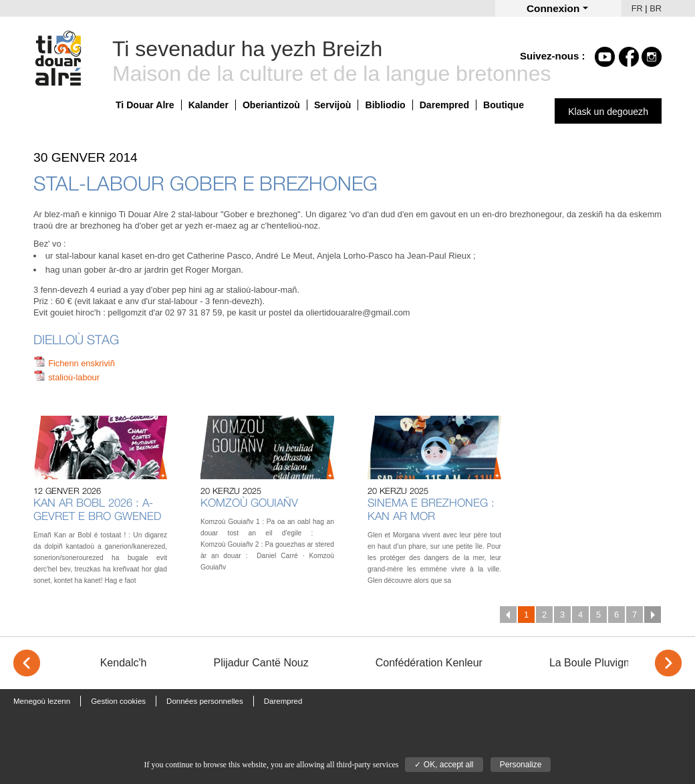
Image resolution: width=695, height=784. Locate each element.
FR (637, 8)
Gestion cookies (118, 701)
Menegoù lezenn (42, 701)
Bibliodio (385, 105)
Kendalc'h (124, 663)
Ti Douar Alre (145, 105)
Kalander (208, 105)
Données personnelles (205, 701)
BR (656, 8)
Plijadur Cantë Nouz (261, 663)
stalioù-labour (74, 377)
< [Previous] (27, 663)
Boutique (504, 105)
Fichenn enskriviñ (82, 363)
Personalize (521, 765)
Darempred (444, 105)
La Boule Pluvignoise (599, 663)
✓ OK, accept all (444, 765)
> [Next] (668, 663)
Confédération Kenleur (429, 663)
